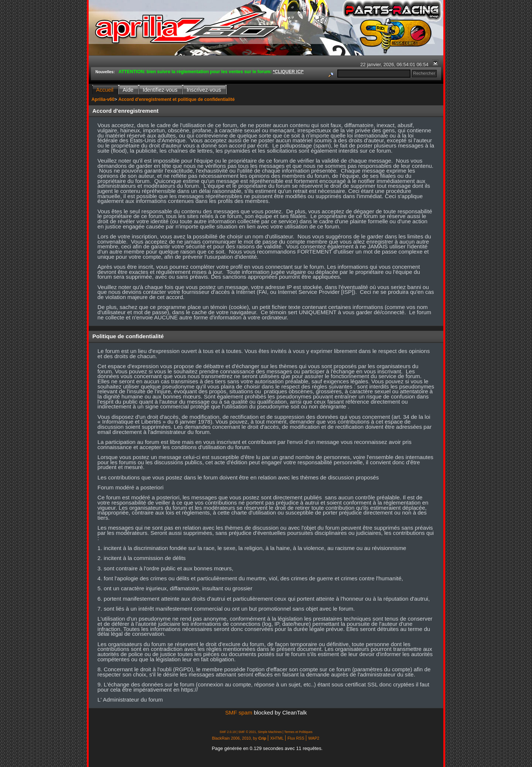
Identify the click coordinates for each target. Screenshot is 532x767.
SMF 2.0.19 (228, 732)
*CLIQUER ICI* (288, 72)
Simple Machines (270, 732)
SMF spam (238, 712)
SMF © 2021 (247, 732)
